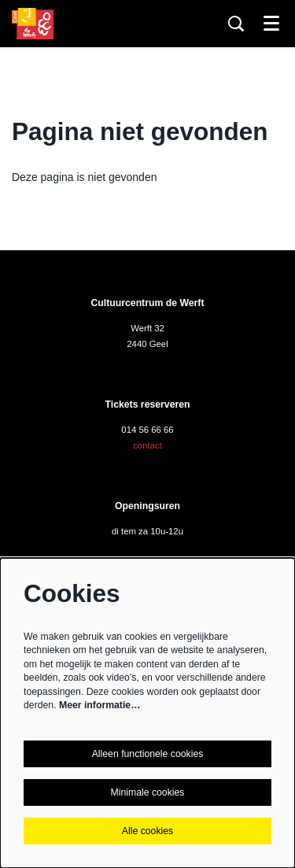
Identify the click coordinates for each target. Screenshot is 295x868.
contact (147, 445)
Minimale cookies (148, 792)
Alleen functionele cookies (148, 754)
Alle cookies (147, 831)
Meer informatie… (100, 705)
